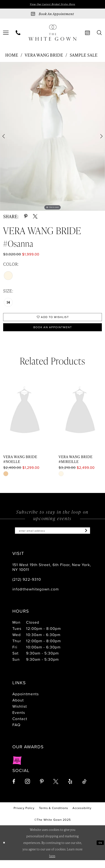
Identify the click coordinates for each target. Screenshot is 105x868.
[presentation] (25, 417)
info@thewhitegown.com (36, 597)
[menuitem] (18, 34)
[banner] (53, 34)
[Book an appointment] (53, 15)
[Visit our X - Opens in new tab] (56, 789)
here (52, 864)
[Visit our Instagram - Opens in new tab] (28, 789)
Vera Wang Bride (44, 56)
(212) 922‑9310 (27, 587)
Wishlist (20, 714)
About (18, 708)
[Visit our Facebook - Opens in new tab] (14, 789)
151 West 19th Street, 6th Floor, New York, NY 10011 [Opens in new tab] (52, 575)
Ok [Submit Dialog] (99, 851)
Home (12, 56)
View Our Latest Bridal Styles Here (53, 5)
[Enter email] (53, 538)
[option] (53, 137)
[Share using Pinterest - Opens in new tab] (26, 217)
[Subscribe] (95, 538)
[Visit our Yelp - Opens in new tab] (70, 789)
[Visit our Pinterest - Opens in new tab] (42, 789)
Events (19, 720)
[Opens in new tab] (17, 771)
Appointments (26, 702)
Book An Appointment (53, 332)
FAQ (16, 732)
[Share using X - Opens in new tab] (35, 217)
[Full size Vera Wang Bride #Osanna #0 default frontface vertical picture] (53, 137)
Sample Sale (84, 56)
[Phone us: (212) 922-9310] (18, 34)
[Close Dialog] (5, 851)
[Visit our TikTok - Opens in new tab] (84, 789)
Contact (20, 726)
